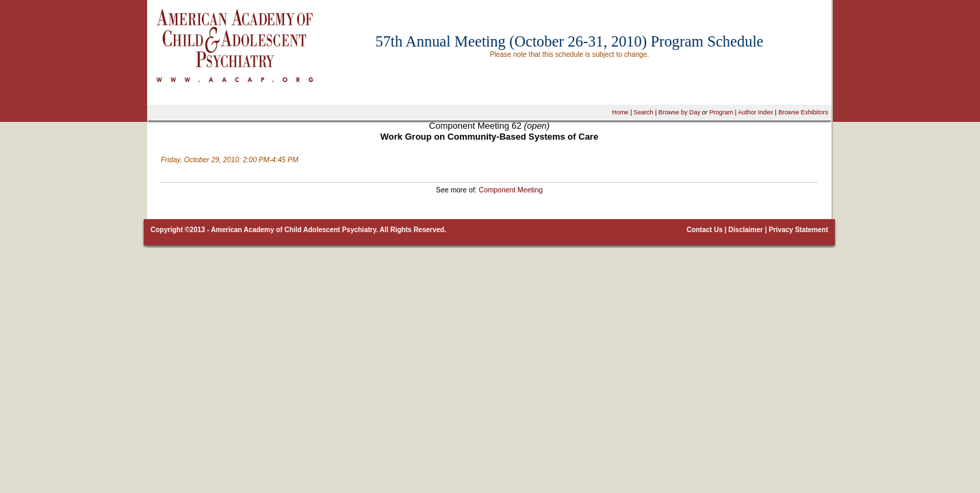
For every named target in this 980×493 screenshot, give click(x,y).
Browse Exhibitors (803, 112)
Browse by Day (679, 112)
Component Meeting (511, 190)
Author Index (756, 112)
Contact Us (705, 230)
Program (721, 112)
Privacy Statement (798, 230)
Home (620, 112)
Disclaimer (746, 230)
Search (644, 112)
